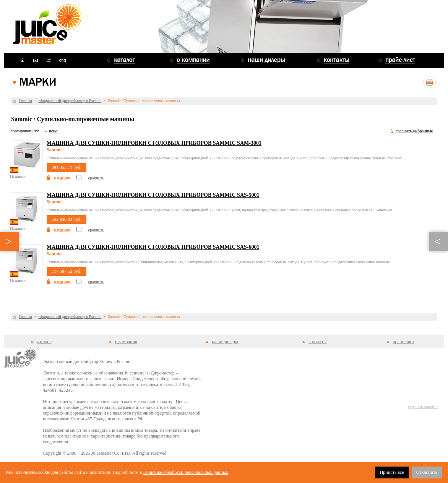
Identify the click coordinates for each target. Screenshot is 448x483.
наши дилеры (225, 342)
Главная (26, 101)
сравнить (96, 178)
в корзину (62, 178)
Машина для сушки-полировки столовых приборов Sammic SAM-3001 (154, 143)
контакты (317, 342)
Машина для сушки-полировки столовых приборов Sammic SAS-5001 (153, 195)
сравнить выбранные (414, 131)
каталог (44, 342)
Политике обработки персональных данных (186, 472)
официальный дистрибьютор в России (70, 101)
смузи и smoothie (423, 407)
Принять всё (392, 472)
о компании (126, 342)
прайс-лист (403, 342)
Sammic (54, 150)
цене (53, 131)
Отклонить (427, 472)
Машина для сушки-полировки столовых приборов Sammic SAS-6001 (153, 247)
